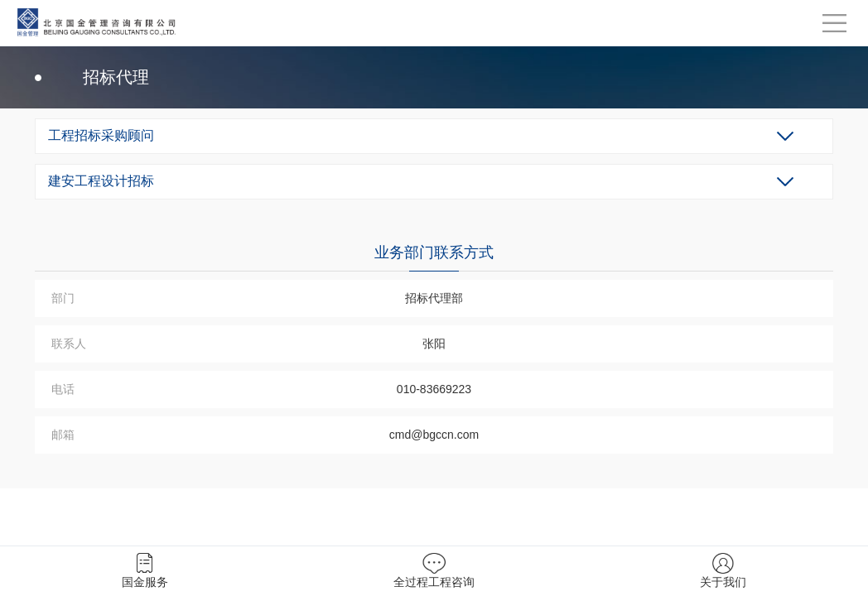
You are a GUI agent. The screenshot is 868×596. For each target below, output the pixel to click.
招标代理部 (434, 298)
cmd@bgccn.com (434, 435)
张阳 (434, 344)
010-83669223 (434, 389)
